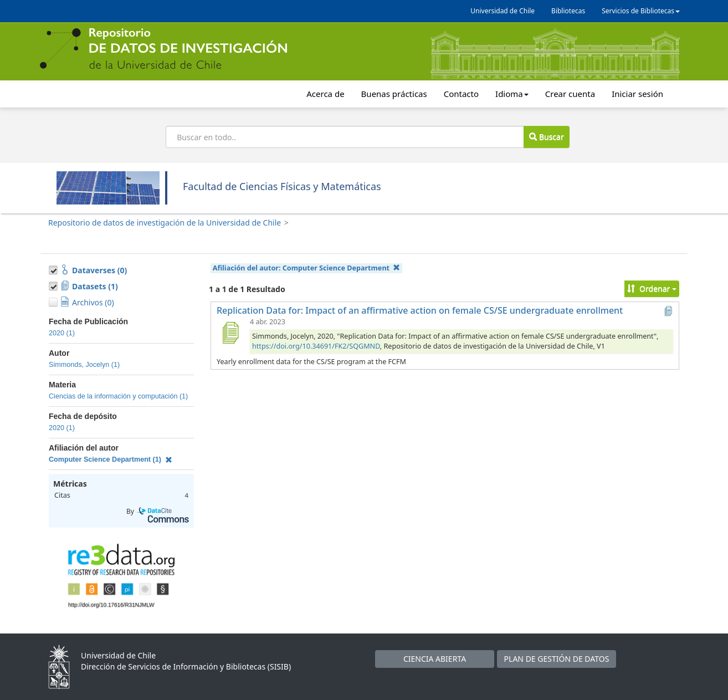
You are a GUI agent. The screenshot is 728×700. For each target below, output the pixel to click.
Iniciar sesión (637, 94)
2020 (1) (62, 333)
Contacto (461, 94)
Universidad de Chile (503, 11)
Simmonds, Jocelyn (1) (84, 365)
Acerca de (325, 94)
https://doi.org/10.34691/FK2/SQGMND (316, 346)
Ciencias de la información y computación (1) (118, 396)
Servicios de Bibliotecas (641, 11)
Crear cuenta (570, 94)
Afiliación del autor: (307, 268)
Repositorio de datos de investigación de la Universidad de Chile (165, 223)
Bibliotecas (568, 11)
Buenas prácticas (394, 94)
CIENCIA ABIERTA (435, 659)
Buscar (546, 137)
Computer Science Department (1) (111, 459)
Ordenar (652, 288)
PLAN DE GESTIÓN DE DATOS (557, 659)
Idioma (512, 94)
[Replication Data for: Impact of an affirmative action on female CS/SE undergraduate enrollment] (230, 333)
